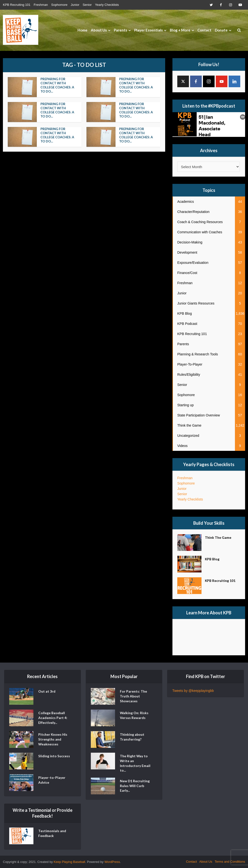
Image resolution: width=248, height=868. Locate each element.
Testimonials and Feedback (52, 833)
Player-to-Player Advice (52, 780)
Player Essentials (148, 30)
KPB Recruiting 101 (17, 5)
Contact (204, 30)
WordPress (112, 862)
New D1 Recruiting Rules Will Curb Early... (135, 786)
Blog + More (180, 30)
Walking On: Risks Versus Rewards (134, 716)
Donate (221, 30)
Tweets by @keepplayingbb (193, 691)
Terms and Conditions (230, 862)
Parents (120, 30)
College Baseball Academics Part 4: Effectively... (53, 718)
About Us (99, 30)
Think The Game (218, 538)
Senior (87, 5)
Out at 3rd (47, 692)
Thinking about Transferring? (132, 737)
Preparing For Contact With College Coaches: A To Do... (57, 85)
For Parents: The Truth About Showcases (133, 696)
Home (82, 30)
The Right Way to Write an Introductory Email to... (135, 763)
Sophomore (59, 5)
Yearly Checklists (107, 5)
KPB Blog (212, 559)
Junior (75, 5)
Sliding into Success (54, 756)
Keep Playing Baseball (70, 862)
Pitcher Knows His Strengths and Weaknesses (53, 739)
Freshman (41, 5)
